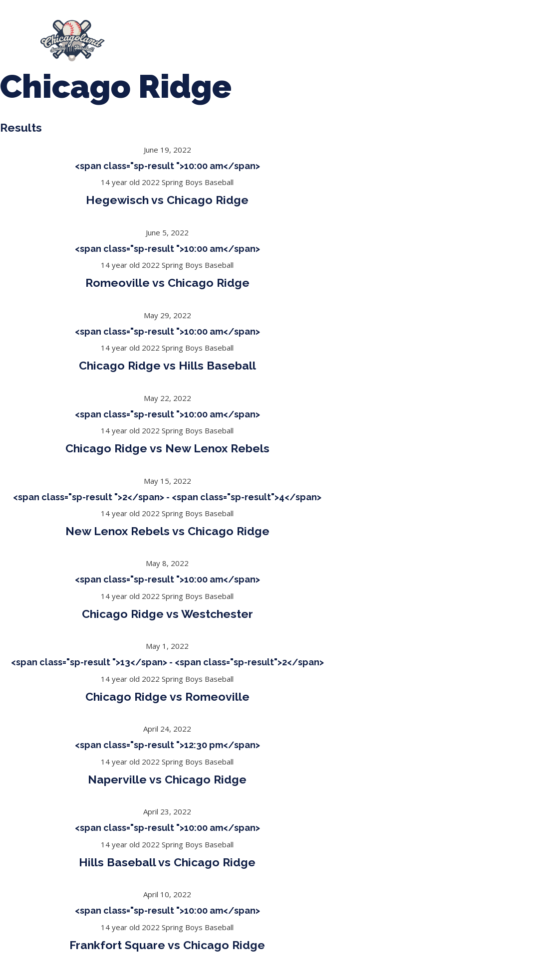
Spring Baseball (226, 36)
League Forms (328, 46)
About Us (151, 36)
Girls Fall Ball (168, 46)
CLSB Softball (387, 36)
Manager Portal (249, 46)
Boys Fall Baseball (473, 36)
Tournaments (308, 36)
